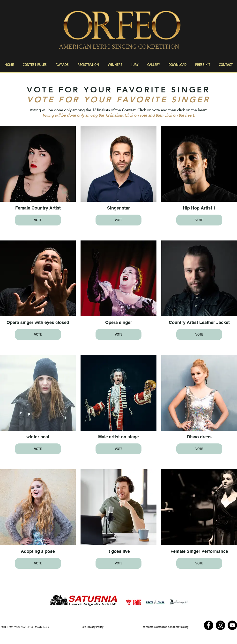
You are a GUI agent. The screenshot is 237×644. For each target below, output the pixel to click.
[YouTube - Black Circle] (232, 625)
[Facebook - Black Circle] (209, 625)
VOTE (38, 220)
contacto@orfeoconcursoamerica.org (166, 627)
